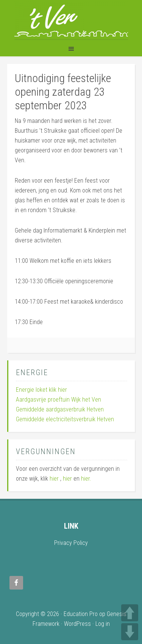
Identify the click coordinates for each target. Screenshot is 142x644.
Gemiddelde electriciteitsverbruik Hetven (65, 419)
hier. (86, 479)
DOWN (130, 632)
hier (54, 479)
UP (130, 613)
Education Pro (81, 614)
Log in (103, 624)
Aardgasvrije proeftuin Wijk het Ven (59, 400)
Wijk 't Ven (71, 20)
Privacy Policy (71, 543)
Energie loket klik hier (41, 390)
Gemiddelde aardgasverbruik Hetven (60, 409)
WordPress (77, 624)
